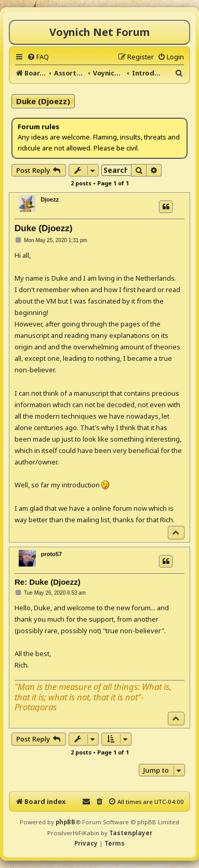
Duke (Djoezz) (43, 101)
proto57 (51, 554)
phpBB (65, 822)
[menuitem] (38, 57)
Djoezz (50, 199)
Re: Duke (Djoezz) (48, 582)
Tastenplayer (131, 833)
